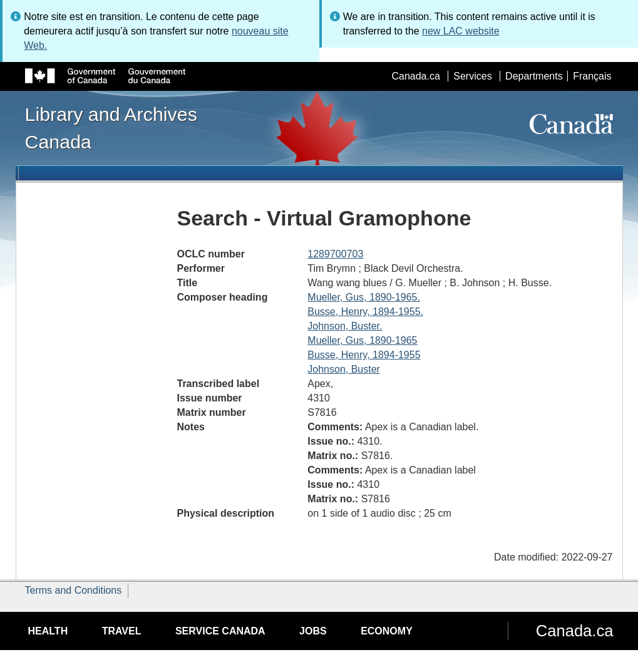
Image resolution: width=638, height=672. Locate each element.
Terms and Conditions (74, 590)
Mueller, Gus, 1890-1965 (362, 340)
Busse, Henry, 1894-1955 (364, 355)
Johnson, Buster (344, 369)
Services (472, 76)
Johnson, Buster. (345, 326)
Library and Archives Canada (111, 128)
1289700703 (335, 254)
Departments (534, 76)
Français (592, 76)
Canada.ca (415, 76)
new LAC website (461, 31)
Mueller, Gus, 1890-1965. (364, 297)
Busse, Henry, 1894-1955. (365, 312)
